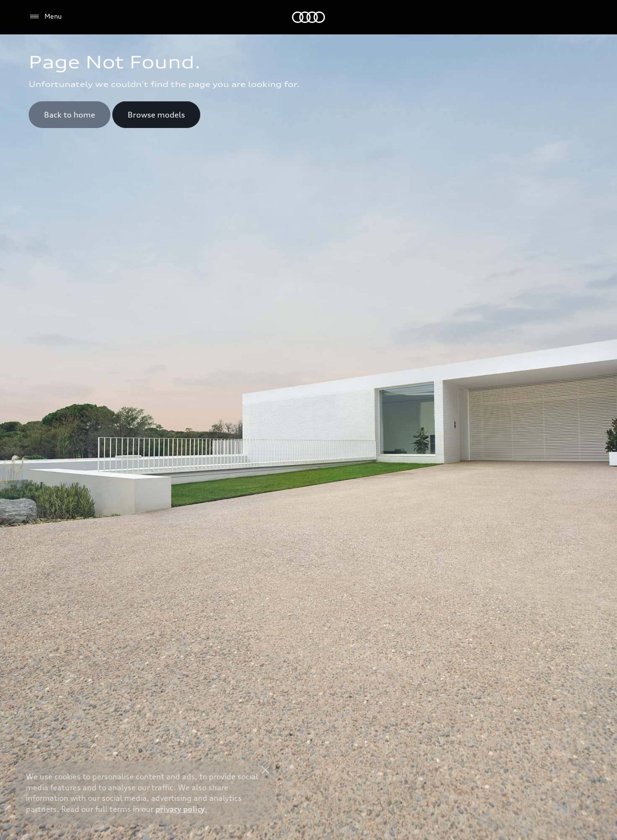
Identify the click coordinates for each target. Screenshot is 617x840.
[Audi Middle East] (308, 17)
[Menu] (45, 17)
